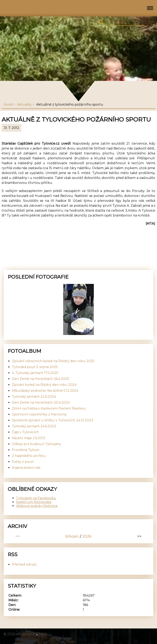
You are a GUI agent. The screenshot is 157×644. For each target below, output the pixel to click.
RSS (44, 634)
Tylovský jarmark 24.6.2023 (34, 426)
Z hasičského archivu (29, 456)
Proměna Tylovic (26, 450)
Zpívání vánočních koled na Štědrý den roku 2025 (53, 361)
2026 (87, 536)
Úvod (8, 104)
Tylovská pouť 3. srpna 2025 (35, 367)
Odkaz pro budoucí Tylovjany (36, 444)
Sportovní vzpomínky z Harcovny (39, 414)
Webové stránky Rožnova (37, 506)
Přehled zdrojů (24, 564)
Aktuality (24, 104)
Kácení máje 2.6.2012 (29, 438)
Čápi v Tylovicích (25, 432)
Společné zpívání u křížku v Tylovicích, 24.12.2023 (53, 420)
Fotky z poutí (23, 462)
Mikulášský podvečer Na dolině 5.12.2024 (45, 391)
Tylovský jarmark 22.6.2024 (34, 397)
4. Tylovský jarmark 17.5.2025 (35, 373)
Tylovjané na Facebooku (36, 498)
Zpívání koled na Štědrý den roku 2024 (44, 385)
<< (18, 536)
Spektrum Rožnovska (34, 502)
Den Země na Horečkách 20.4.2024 (41, 402)
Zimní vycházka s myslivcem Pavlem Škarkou (49, 408)
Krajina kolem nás (26, 468)
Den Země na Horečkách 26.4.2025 (40, 379)
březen (72, 536)
